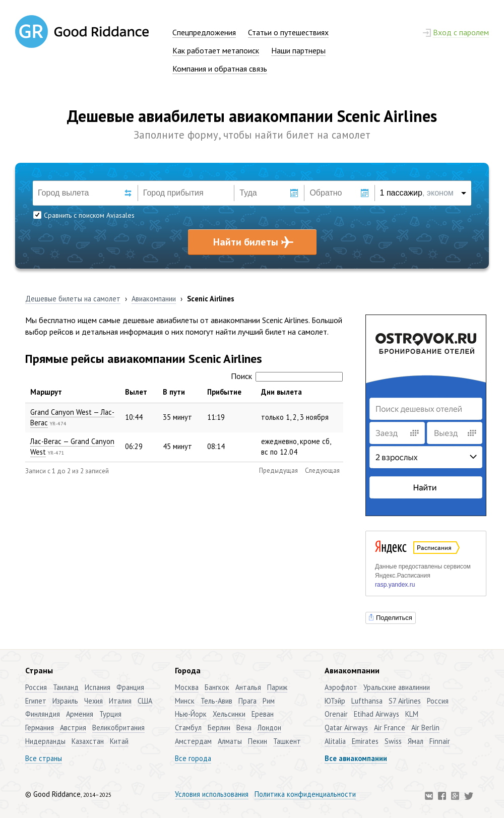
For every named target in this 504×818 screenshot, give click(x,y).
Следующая (322, 470)
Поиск (287, 376)
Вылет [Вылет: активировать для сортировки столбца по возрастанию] (136, 392)
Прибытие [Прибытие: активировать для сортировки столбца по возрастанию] (224, 392)
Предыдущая (278, 470)
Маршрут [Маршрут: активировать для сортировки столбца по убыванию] (46, 392)
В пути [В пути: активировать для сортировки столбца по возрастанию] (174, 392)
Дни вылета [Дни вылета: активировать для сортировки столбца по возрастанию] (281, 392)
